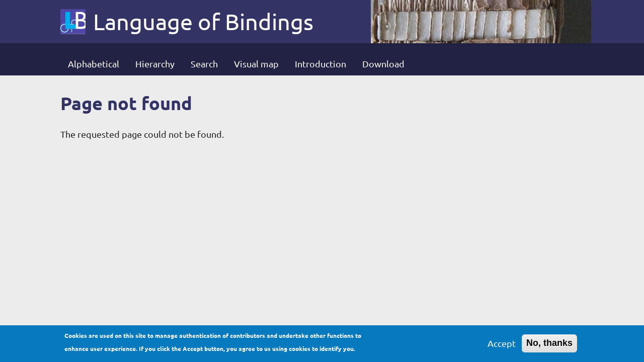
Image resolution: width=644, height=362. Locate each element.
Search (204, 64)
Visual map (256, 64)
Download (383, 64)
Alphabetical (94, 64)
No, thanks (549, 344)
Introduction (320, 64)
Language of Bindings (203, 22)
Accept (502, 345)
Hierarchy (155, 64)
